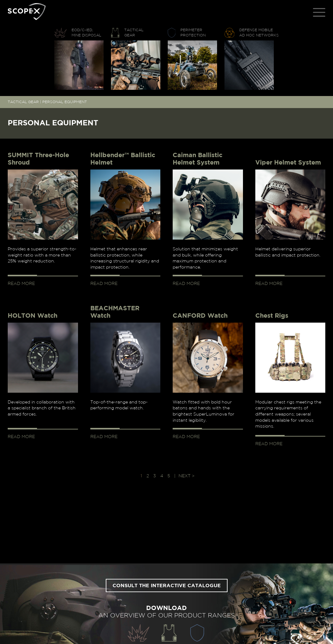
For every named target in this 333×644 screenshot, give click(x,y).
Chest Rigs (272, 316)
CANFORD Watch (200, 316)
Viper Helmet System (288, 163)
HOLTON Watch (33, 316)
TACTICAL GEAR (23, 102)
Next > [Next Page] (187, 476)
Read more (21, 284)
